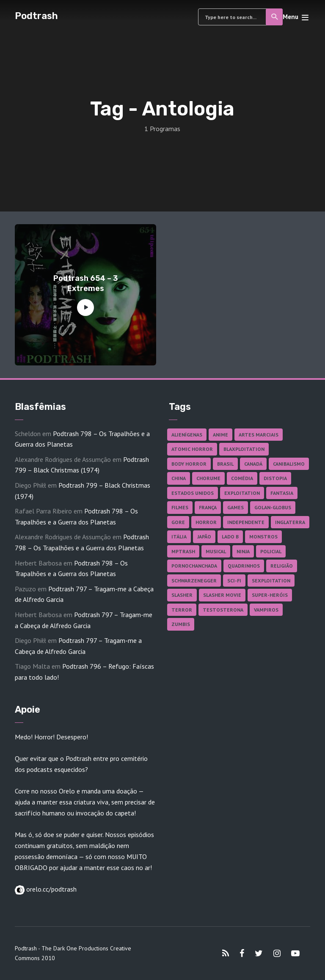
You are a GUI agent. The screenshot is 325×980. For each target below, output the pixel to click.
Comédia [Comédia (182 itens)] (242, 478)
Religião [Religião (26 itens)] (282, 566)
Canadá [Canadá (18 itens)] (253, 464)
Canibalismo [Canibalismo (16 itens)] (289, 464)
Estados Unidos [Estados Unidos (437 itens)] (193, 493)
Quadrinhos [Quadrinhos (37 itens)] (244, 566)
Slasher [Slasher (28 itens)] (182, 595)
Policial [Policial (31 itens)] (271, 551)
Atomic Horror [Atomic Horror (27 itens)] (192, 449)
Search (275, 17)
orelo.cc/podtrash (51, 889)
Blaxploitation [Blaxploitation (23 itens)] (244, 449)
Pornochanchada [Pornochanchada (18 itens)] (194, 566)
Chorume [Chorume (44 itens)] (208, 478)
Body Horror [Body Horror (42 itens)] (189, 464)
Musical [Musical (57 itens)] (216, 551)
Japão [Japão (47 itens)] (204, 537)
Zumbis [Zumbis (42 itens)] (181, 624)
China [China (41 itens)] (179, 478)
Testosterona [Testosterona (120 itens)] (223, 610)
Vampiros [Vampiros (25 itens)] (266, 610)
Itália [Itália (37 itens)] (179, 537)
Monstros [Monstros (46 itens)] (263, 537)
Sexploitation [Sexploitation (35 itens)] (271, 581)
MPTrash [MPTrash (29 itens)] (183, 551)
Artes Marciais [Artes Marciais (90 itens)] (259, 435)
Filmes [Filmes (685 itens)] (180, 507)
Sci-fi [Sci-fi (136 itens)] (234, 581)
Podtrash (36, 16)
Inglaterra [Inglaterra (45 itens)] (290, 522)
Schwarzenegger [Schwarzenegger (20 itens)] (194, 581)
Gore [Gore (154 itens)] (178, 522)
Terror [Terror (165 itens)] (182, 610)
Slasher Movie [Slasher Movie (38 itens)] (222, 595)
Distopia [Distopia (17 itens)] (275, 478)
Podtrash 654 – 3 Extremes (86, 283)
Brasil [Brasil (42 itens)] (225, 464)
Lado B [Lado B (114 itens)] (230, 537)
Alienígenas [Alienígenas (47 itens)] (187, 435)
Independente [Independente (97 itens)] (246, 522)
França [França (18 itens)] (208, 507)
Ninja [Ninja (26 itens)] (243, 551)
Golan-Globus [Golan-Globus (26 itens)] (273, 507)
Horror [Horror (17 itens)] (206, 522)
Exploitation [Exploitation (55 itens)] (242, 493)
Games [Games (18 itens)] (235, 507)
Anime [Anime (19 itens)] (220, 435)
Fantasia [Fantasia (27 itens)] (282, 493)
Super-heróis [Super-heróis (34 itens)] (270, 595)
